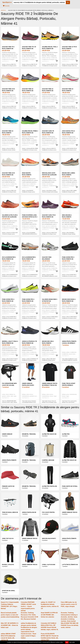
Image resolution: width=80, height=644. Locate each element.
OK (67, 642)
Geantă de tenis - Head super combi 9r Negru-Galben (28, 636)
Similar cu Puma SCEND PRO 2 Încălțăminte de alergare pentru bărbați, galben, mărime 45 (29, 318)
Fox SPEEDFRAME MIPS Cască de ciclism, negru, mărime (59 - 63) (10, 385)
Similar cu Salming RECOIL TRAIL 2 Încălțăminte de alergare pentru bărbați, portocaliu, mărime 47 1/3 (50, 66)
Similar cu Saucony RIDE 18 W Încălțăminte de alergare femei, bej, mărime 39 (9, 192)
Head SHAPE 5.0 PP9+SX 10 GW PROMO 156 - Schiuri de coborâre (49, 615)
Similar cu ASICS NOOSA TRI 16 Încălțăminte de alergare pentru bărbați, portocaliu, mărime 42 (69, 150)
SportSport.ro (7, 2)
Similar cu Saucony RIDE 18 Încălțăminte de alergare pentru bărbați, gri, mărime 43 (29, 108)
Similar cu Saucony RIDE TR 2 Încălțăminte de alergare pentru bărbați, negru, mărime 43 (9, 66)
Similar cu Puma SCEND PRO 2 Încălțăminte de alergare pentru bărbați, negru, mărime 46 (69, 276)
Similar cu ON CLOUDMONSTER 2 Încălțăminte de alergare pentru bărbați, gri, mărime (30, 276)
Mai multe (72, 642)
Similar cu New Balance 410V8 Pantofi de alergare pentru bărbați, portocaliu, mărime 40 (50, 192)
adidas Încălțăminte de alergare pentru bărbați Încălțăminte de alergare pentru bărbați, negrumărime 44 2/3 (29, 627)
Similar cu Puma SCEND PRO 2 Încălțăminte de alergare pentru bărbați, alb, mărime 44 (9, 318)
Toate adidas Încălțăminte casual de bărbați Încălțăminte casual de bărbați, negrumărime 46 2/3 (70, 360)
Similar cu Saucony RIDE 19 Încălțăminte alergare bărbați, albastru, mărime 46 (9, 150)
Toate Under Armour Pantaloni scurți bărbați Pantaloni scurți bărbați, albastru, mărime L (29, 402)
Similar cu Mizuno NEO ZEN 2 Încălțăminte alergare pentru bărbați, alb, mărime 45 (49, 360)
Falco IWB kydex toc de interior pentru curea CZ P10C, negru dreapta (69, 604)
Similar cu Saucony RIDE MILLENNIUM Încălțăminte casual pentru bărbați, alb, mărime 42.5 (50, 276)
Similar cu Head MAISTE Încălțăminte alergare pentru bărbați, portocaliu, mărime (28, 192)
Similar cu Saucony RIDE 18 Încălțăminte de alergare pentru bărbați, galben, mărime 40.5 (49, 108)
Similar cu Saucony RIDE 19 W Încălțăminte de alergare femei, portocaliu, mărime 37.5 (9, 108)
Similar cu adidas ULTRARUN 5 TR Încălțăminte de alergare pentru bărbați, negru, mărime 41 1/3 (30, 360)
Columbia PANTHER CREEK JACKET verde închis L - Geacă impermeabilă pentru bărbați (28, 606)
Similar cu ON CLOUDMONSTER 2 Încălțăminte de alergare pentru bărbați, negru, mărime (10, 276)
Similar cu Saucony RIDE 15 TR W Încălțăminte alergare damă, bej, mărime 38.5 (70, 66)
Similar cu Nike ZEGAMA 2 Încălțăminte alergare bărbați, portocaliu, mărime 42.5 (69, 234)
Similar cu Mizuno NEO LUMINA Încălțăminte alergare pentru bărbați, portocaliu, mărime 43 (69, 192)
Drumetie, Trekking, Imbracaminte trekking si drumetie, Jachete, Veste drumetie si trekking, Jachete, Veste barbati (69, 617)
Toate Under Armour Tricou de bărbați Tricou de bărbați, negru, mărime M (49, 402)
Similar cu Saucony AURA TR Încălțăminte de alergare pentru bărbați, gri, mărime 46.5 (49, 150)
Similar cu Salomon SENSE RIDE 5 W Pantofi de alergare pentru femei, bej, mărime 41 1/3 (50, 318)
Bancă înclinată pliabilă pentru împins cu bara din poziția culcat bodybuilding (10, 615)
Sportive (3, 10)
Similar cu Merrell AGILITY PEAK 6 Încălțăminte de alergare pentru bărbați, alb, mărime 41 (10, 360)
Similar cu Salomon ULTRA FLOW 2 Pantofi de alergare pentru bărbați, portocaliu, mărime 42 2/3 (10, 234)
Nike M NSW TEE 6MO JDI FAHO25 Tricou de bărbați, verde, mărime (70, 625)
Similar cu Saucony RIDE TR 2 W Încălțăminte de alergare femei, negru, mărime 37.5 (30, 66)
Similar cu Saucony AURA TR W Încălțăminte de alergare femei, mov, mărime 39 (49, 234)
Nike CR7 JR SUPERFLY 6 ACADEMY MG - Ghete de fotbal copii (10, 625)
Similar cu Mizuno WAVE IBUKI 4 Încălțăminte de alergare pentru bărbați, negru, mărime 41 (70, 318)
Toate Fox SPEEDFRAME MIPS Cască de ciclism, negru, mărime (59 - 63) (10, 402)
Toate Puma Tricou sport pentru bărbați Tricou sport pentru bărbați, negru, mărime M (69, 402)
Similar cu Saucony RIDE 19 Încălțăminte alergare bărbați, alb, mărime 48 (70, 108)
